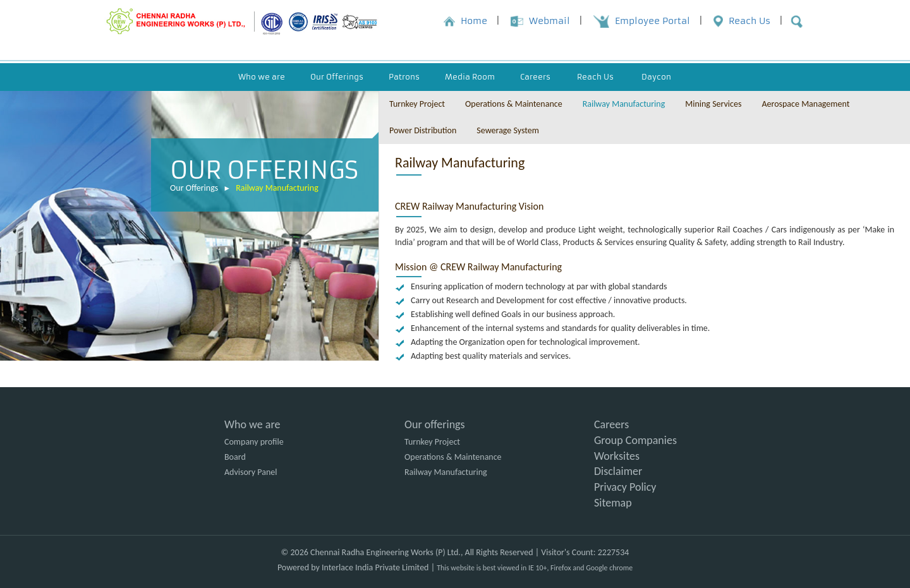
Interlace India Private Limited (375, 567)
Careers (611, 424)
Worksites (617, 456)
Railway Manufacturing (277, 188)
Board (235, 457)
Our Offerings (194, 188)
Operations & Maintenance (514, 104)
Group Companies (635, 440)
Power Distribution (423, 130)
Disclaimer (618, 471)
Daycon (656, 77)
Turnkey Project (417, 104)
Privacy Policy (625, 487)
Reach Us (595, 77)
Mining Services (713, 104)
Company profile (254, 442)
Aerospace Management (805, 104)
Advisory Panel (251, 472)
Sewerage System (508, 130)
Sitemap (613, 503)
